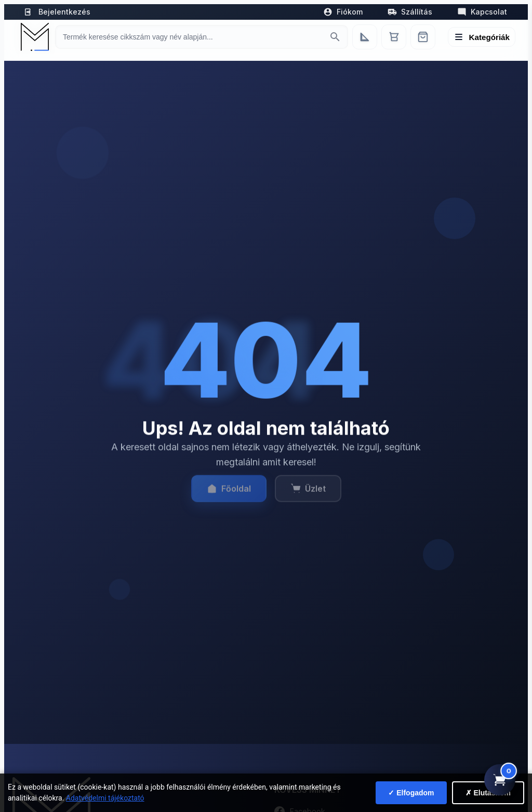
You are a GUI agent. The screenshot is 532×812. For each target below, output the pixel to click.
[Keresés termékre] (192, 37)
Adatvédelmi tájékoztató (105, 798)
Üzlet (308, 493)
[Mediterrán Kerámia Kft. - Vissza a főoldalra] (34, 37)
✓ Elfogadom (411, 793)
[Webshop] (423, 37)
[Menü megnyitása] (482, 37)
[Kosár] (394, 37)
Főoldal (229, 493)
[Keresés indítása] (335, 37)
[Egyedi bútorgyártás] (365, 37)
